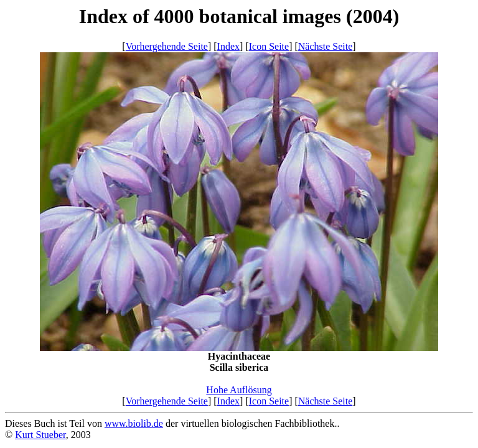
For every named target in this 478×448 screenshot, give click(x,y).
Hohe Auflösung (239, 390)
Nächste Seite (326, 46)
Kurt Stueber (40, 435)
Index (228, 46)
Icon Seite (269, 46)
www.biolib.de (134, 423)
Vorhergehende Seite (167, 46)
